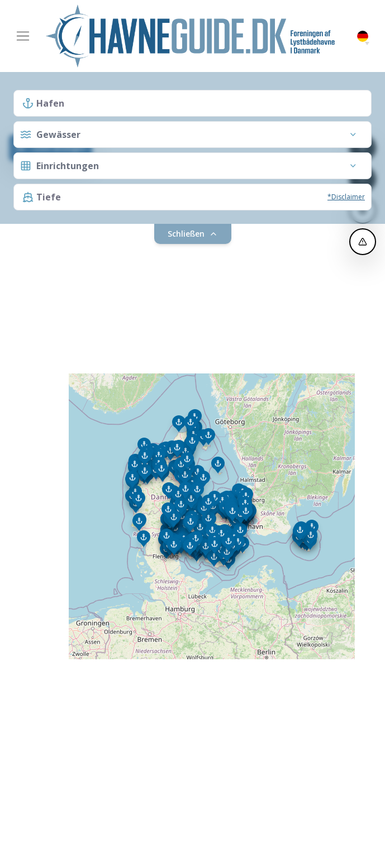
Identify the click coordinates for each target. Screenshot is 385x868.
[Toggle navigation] (23, 36)
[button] (367, 44)
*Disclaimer (346, 197)
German (363, 37)
